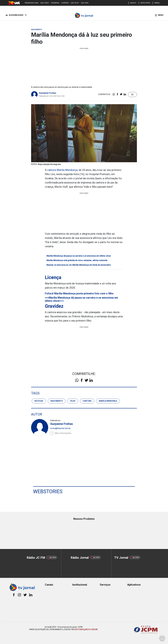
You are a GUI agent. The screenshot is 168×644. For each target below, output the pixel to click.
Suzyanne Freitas (48, 93)
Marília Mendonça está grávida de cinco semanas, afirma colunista (77, 260)
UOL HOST (45, 3)
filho (73, 401)
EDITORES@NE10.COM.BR (86, 629)
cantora (87, 401)
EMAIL (156, 3)
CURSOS (65, 3)
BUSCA (132, 3)
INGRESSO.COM (32, 3)
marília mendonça (108, 401)
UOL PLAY (75, 3)
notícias (39, 401)
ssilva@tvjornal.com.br (60, 428)
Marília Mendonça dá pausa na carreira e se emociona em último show (79, 256)
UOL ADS (85, 3)
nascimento (57, 401)
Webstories (48, 491)
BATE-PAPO (144, 3)
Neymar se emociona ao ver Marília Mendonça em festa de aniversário (79, 265)
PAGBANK (55, 3)
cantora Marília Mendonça (62, 170)
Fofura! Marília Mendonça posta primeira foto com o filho (79, 293)
